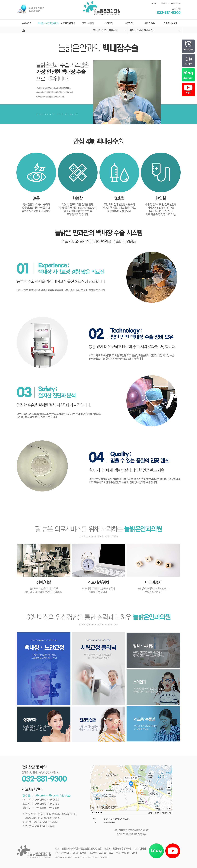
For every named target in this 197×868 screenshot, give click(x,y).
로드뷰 (150, 813)
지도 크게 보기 (166, 813)
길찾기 (157, 813)
